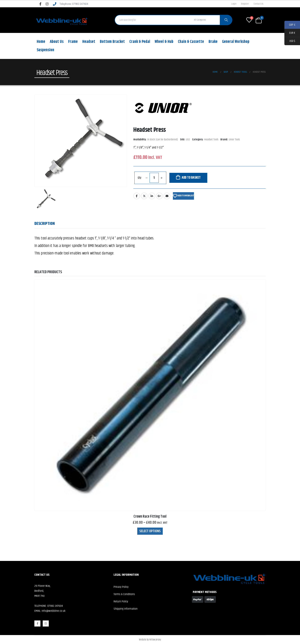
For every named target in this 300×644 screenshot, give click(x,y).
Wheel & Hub (164, 42)
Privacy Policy (121, 587)
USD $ (290, 41)
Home (41, 42)
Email (167, 196)
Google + (159, 196)
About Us (57, 42)
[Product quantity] (154, 178)
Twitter (144, 196)
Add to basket (191, 178)
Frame (73, 42)
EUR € (290, 33)
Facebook (137, 196)
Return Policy (121, 602)
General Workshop (236, 42)
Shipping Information (126, 609)
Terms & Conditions (124, 594)
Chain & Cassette (191, 42)
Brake (213, 42)
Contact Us (258, 4)
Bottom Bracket (112, 42)
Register (245, 4)
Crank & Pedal (140, 42)
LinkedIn (152, 196)
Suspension (45, 50)
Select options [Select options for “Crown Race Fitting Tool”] (150, 531)
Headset (89, 42)
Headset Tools (211, 140)
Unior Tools (234, 140)
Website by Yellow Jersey (150, 640)
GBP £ (290, 25)
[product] (150, 395)
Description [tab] (45, 224)
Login (234, 4)
